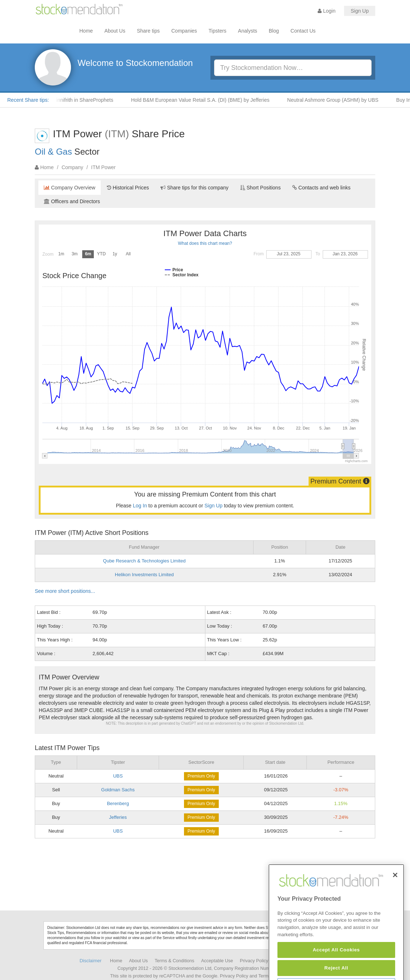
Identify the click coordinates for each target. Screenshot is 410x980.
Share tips (148, 31)
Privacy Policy (254, 961)
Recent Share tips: (28, 100)
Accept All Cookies (336, 968)
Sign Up (360, 11)
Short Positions (260, 188)
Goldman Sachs (118, 790)
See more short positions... (65, 591)
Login (327, 11)
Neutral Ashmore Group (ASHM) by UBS (337, 100)
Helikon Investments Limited (144, 575)
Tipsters (217, 31)
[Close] (395, 893)
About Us (115, 31)
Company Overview (70, 188)
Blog (274, 31)
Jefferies (118, 817)
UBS (118, 776)
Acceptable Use (217, 961)
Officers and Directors (72, 201)
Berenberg (118, 803)
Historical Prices (128, 188)
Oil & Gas (53, 152)
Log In (140, 506)
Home (86, 31)
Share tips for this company (194, 188)
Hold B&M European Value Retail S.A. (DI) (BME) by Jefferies (205, 100)
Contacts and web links (321, 188)
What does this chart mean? (205, 243)
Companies (184, 31)
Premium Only (201, 776)
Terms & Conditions (174, 961)
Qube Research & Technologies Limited (144, 561)
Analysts (248, 31)
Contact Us (303, 31)
